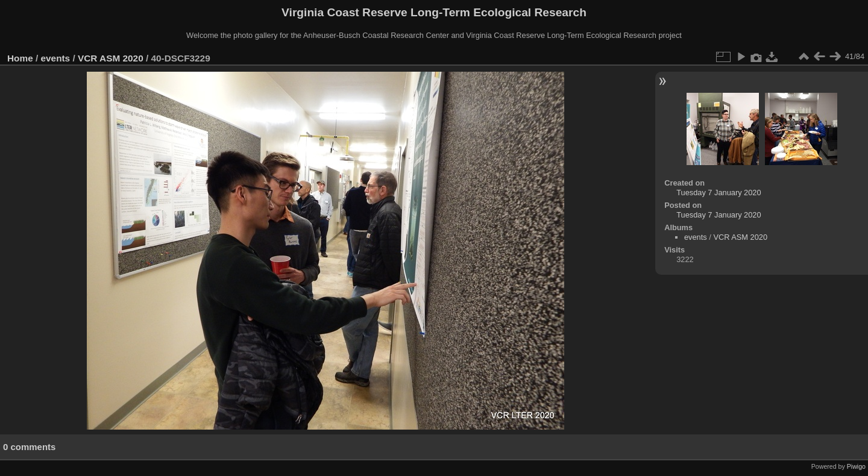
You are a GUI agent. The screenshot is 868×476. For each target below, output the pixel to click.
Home (20, 58)
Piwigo (856, 466)
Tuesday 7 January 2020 (719, 193)
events (56, 58)
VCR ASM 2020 (111, 58)
